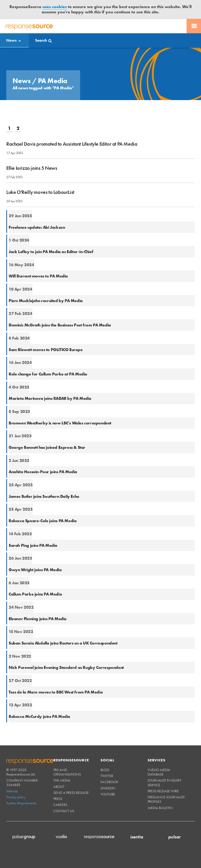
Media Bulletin (160, 808)
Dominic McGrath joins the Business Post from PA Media (60, 325)
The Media (62, 780)
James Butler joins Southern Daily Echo (44, 496)
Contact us (64, 811)
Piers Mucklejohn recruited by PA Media (46, 301)
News (12, 40)
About (59, 787)
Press (58, 799)
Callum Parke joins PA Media (35, 594)
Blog (105, 770)
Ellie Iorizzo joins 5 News (32, 168)
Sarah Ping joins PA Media (33, 545)
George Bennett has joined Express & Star (47, 447)
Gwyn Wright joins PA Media (35, 570)
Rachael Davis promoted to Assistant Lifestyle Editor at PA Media (72, 144)
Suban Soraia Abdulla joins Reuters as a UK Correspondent (63, 643)
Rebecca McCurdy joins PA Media (39, 716)
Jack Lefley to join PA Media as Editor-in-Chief (51, 252)
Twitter (107, 776)
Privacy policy (16, 797)
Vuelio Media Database (159, 772)
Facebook (109, 782)
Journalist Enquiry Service (164, 782)
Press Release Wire (163, 791)
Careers (60, 805)
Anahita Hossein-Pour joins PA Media (43, 472)
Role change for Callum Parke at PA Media (48, 374)
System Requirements (21, 803)
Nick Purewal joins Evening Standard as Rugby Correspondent (66, 667)
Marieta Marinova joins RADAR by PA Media (50, 398)
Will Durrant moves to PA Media (38, 276)
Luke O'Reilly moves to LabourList (40, 192)
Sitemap (12, 791)
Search (41, 40)
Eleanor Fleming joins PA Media (38, 619)
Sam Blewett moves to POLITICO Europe (46, 350)
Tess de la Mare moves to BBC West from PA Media (56, 692)
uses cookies (55, 7)
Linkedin (108, 788)
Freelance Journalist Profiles (166, 799)
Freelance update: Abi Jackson (37, 227)
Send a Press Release (71, 793)
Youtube (108, 794)
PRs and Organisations (67, 772)
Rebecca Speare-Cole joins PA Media (43, 521)
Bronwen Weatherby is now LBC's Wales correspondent (60, 423)
